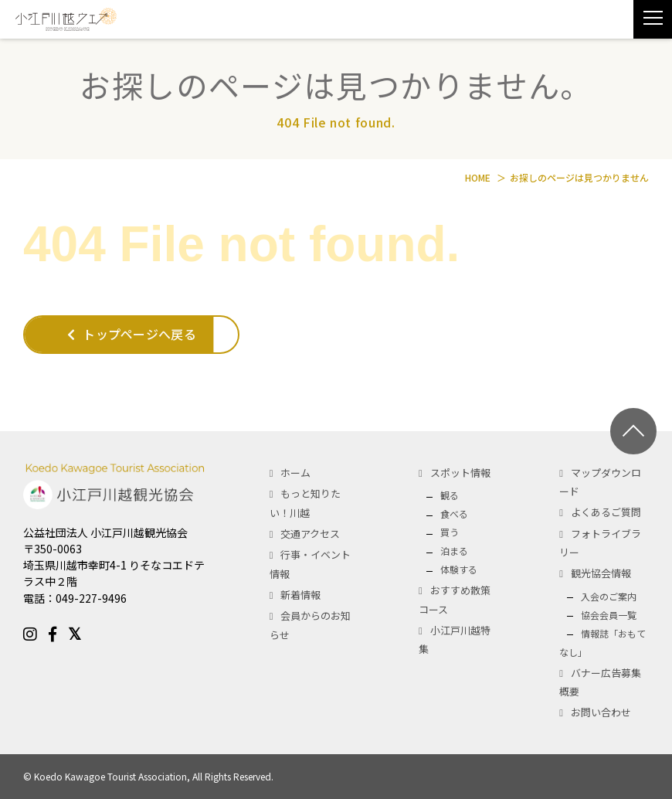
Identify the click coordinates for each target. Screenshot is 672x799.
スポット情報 (460, 473)
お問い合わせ (601, 712)
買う (450, 532)
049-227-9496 (91, 598)
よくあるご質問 (606, 512)
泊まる (454, 551)
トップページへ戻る (131, 334)
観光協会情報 (601, 573)
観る (450, 495)
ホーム (295, 473)
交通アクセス (310, 534)
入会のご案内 (609, 596)
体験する (459, 569)
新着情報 (300, 595)
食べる (454, 513)
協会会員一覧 (609, 615)
